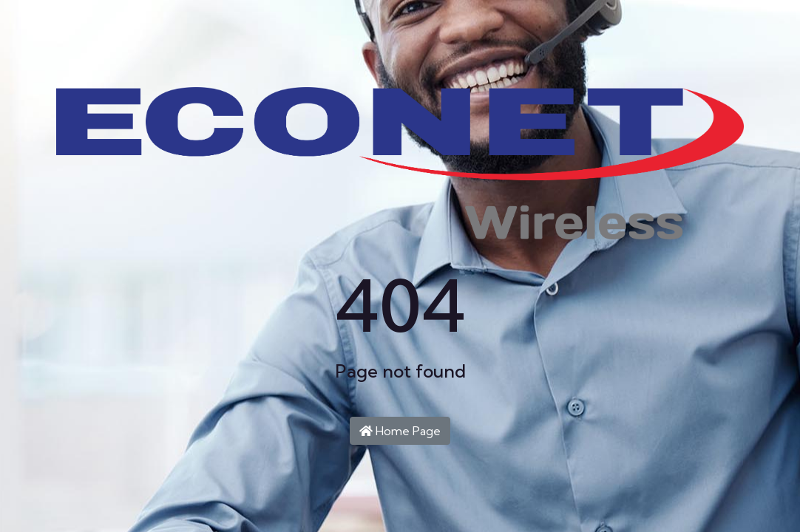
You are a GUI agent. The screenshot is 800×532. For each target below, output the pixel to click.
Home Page (400, 431)
